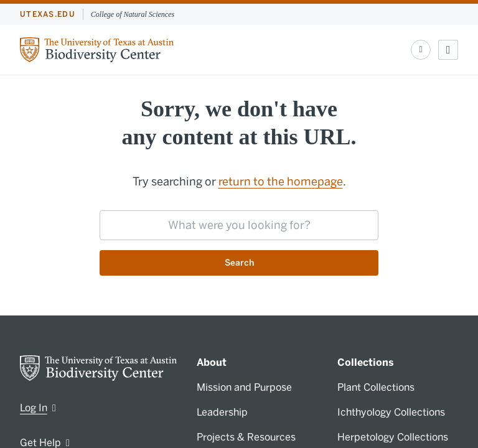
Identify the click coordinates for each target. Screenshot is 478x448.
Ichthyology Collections (391, 412)
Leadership (222, 412)
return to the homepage (281, 182)
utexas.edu (48, 14)
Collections (366, 362)
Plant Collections (376, 387)
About (212, 362)
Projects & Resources (246, 437)
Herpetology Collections (393, 437)
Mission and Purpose (244, 387)
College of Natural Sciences (133, 14)
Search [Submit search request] (239, 263)
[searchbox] (239, 225)
